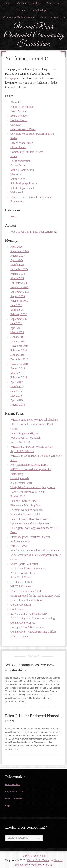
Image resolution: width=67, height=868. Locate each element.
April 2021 (17, 328)
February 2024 (19, 283)
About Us (57, 18)
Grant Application (20, 161)
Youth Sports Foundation (24, 564)
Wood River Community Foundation (31, 232)
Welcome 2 (17, 192)
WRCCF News (19, 546)
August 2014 (18, 405)
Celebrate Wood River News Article (31, 519)
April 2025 (17, 260)
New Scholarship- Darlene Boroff (29, 465)
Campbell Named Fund (23, 501)
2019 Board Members (23, 573)
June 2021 (16, 323)
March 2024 (17, 278)
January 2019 (18, 355)
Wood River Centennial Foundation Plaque (35, 550)
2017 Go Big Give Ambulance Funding (33, 618)
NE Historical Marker (23, 582)
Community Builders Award (19, 17)
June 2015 (16, 391)
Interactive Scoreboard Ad (25, 514)
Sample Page (18, 179)
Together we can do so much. (27, 510)
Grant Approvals (20, 478)
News (43, 17)
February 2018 (19, 377)
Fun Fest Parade (19, 636)
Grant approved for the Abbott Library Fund (35, 596)
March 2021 (17, 332)
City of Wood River (21, 143)
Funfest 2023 (18, 496)
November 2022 (20, 301)
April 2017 (17, 382)
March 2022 (17, 310)
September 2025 (20, 251)
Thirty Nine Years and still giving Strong (33, 487)
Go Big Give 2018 (21, 605)
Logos (8, 806)
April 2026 (17, 247)
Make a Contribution (22, 170)
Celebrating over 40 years (25, 433)
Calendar (15, 125)
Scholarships (40, 12)
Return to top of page (34, 856)
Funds (14, 156)
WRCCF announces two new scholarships (34, 420)
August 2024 (18, 274)
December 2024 (19, 269)
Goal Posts (16, 609)
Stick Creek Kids (20, 577)
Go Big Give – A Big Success (27, 627)
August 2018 (18, 368)
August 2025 (18, 256)
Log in (48, 865)
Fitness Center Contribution (26, 600)
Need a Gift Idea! (20, 442)
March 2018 (17, 373)
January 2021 (18, 337)
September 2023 (20, 292)
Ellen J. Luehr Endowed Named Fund (32, 424)
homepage (11, 78)
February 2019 (19, 350)
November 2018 (20, 364)
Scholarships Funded (22, 188)
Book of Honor (19, 120)
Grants (22, 12)
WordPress (36, 865)
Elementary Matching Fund (26, 505)
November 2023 (20, 287)
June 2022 (16, 305)
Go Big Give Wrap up (23, 623)
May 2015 (16, 396)
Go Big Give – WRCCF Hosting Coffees (33, 632)
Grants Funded (19, 165)
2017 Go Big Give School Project (29, 614)
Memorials (54, 4)
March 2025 (17, 265)
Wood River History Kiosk (25, 438)
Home (9, 3)
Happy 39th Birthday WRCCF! (28, 492)
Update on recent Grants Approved (30, 523)
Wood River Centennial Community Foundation (33, 35)
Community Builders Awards (27, 152)
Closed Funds (18, 147)
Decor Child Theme (38, 860)
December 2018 (19, 359)
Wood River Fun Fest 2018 (26, 591)
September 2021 (20, 319)
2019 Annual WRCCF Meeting (28, 568)
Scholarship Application (24, 183)
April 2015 (17, 400)
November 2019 (20, 346)
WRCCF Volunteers (22, 586)
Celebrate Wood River (30, 3)
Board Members (20, 111)
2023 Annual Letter (21, 483)
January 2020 (18, 341)
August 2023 (18, 296)
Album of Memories (22, 107)
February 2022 (19, 314)
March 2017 (17, 387)
